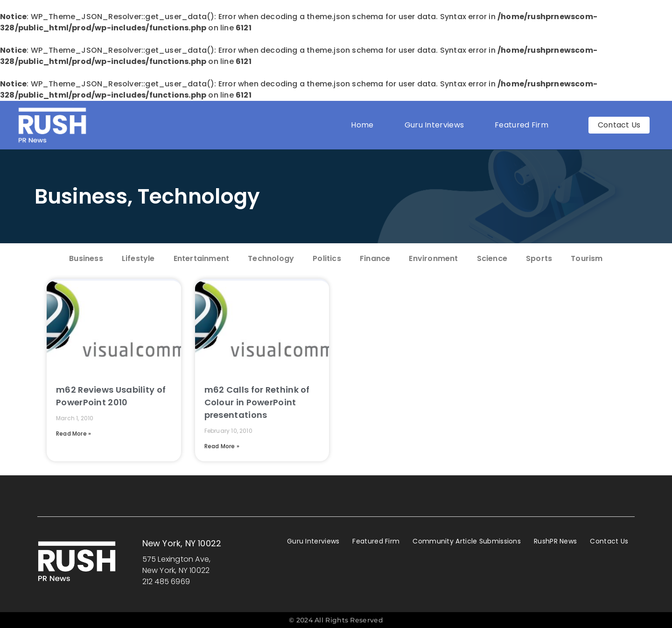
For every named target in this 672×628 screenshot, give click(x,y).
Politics (327, 258)
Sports (539, 258)
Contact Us (609, 541)
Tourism (587, 258)
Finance (375, 258)
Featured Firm (524, 125)
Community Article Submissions (467, 541)
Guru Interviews (434, 125)
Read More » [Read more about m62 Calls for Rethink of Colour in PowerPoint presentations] (222, 446)
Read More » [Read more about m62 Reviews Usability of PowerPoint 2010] (73, 434)
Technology (199, 196)
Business (81, 196)
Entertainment (202, 258)
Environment (433, 258)
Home (362, 125)
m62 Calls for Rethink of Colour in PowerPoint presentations (257, 402)
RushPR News (555, 541)
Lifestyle (138, 258)
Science (492, 258)
